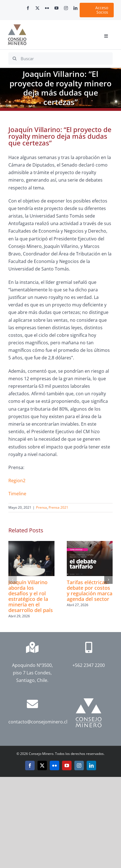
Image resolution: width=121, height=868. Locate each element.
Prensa (41, 507)
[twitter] (37, 8)
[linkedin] (75, 8)
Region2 (17, 481)
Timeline (17, 494)
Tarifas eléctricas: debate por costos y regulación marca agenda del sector (90, 591)
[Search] (15, 58)
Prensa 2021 (58, 507)
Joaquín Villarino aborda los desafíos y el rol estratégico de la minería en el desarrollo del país (31, 596)
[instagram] (66, 8)
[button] (13, 580)
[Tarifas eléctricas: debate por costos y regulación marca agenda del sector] (90, 544)
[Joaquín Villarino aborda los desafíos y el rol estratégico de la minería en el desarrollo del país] (31, 544)
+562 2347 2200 (89, 665)
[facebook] (28, 8)
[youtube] (56, 8)
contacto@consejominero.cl (38, 722)
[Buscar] (60, 58)
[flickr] (47, 8)
